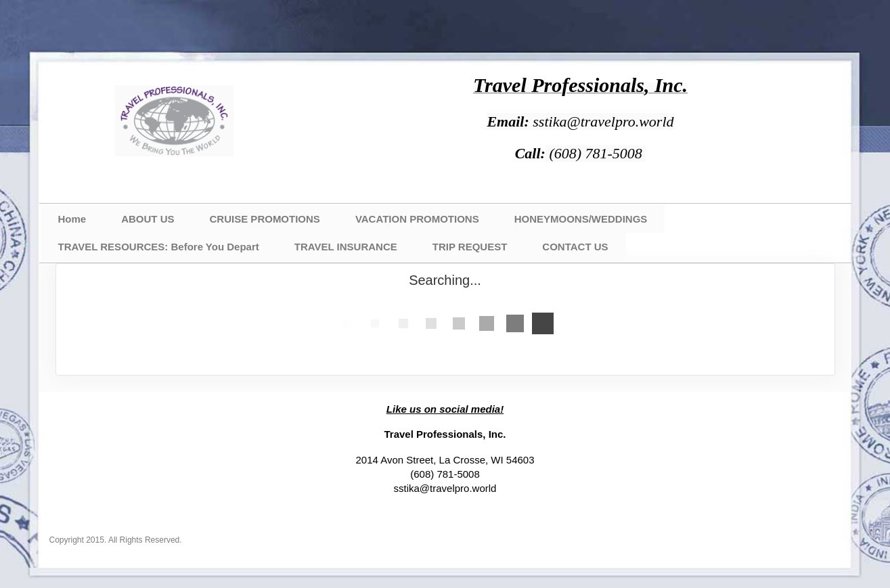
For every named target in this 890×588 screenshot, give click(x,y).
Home (72, 219)
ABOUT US (148, 219)
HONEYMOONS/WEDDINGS (581, 219)
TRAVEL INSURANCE (346, 247)
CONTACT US (575, 247)
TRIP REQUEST (470, 247)
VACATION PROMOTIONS (417, 219)
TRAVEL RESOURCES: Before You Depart (159, 247)
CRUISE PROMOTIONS (265, 219)
